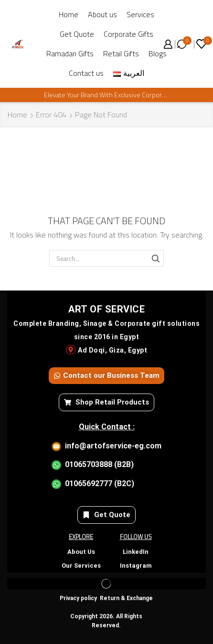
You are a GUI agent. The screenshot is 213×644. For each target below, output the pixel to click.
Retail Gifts (121, 53)
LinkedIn (136, 552)
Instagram (136, 566)
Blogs (158, 53)
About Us (81, 552)
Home (69, 14)
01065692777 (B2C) (100, 483)
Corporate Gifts (128, 34)
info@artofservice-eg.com (113, 446)
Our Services (81, 566)
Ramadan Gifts (70, 53)
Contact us (86, 73)
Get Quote (77, 34)
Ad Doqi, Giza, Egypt (112, 350)
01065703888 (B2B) (99, 464)
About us (102, 14)
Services (140, 14)
